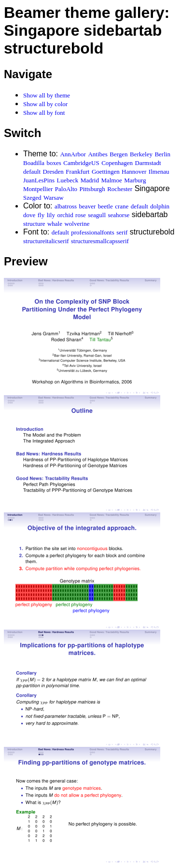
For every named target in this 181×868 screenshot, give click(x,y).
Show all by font (44, 113)
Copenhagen (117, 163)
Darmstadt (148, 163)
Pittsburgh (92, 189)
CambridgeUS (81, 163)
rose (81, 215)
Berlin (162, 154)
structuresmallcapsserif (100, 241)
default (32, 172)
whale (55, 224)
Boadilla (34, 163)
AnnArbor (73, 154)
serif (122, 232)
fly (41, 215)
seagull (97, 215)
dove (29, 215)
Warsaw (54, 198)
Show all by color (45, 104)
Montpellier (38, 189)
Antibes (97, 154)
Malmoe (111, 180)
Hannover (134, 172)
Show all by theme (47, 95)
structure (34, 224)
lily (51, 215)
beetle (105, 206)
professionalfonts (93, 232)
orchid (65, 215)
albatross (66, 206)
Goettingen (106, 172)
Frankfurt (77, 172)
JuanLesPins (39, 180)
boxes (54, 163)
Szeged (32, 198)
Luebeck (67, 180)
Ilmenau (159, 172)
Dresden (53, 172)
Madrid (90, 180)
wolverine (77, 224)
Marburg (135, 180)
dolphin (160, 206)
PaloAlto (66, 189)
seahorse (119, 215)
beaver (88, 206)
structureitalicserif (46, 241)
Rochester (120, 189)
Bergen (118, 154)
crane (122, 206)
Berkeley (141, 154)
